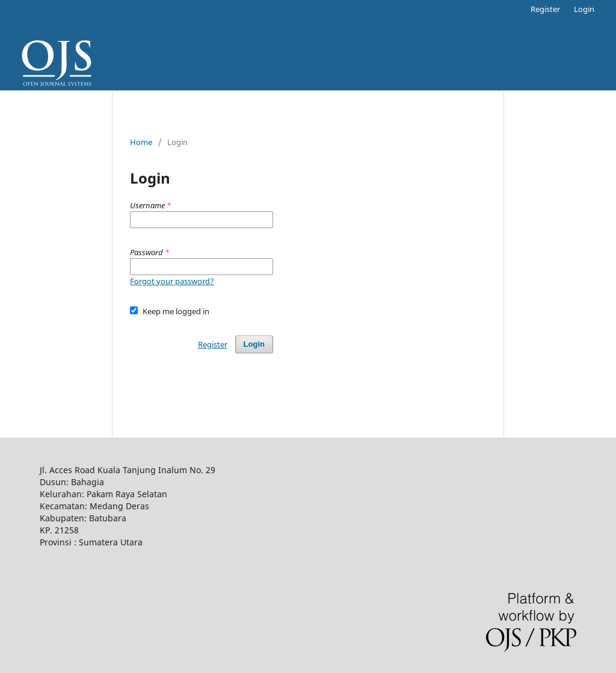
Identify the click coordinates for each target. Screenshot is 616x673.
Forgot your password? (172, 281)
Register (545, 9)
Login (584, 9)
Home (141, 142)
